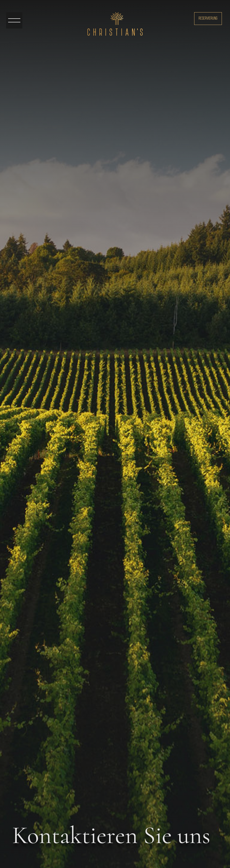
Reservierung (208, 18)
